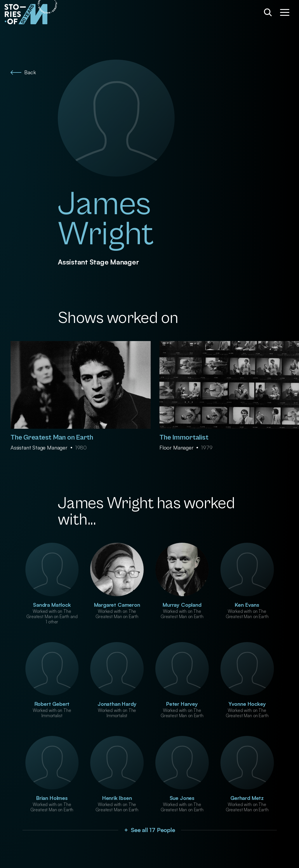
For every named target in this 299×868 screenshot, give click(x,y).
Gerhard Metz (247, 798)
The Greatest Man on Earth (52, 438)
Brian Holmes (52, 798)
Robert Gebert (52, 704)
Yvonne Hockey (247, 704)
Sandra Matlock (52, 605)
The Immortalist (184, 438)
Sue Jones (182, 798)
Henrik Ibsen (117, 798)
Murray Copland (182, 605)
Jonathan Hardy (117, 704)
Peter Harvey (182, 704)
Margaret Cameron (117, 605)
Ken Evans (247, 605)
